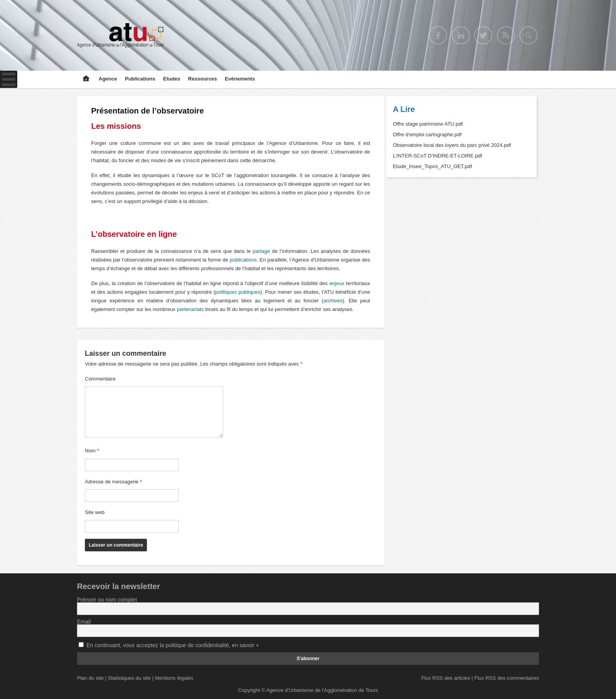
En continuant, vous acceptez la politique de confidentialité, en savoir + (173, 645)
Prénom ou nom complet (107, 600)
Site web (95, 512)
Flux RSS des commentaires (507, 678)
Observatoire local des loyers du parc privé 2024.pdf (452, 145)
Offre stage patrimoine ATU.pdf (428, 124)
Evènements (240, 79)
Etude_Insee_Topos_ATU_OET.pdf (432, 166)
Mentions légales (174, 678)
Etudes (171, 79)
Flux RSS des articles (445, 678)
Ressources (203, 79)
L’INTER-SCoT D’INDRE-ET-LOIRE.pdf (437, 156)
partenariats (190, 309)
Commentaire (100, 379)
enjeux (337, 283)
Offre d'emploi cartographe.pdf (427, 134)
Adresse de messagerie (113, 482)
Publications (140, 79)
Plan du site (90, 678)
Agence (108, 79)
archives (333, 301)
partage (261, 251)
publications (243, 260)
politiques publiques (238, 292)
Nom (92, 451)
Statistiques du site (129, 678)
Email (84, 622)
